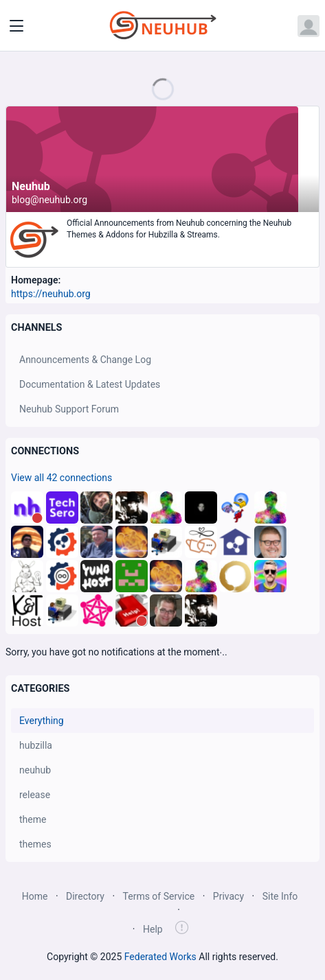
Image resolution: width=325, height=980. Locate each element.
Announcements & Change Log (85, 360)
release (35, 795)
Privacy (228, 896)
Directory (85, 896)
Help (153, 929)
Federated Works (160, 957)
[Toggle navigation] (16, 26)
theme (33, 819)
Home (35, 896)
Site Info (280, 896)
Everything (42, 721)
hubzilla (36, 745)
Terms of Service (159, 896)
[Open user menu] (309, 26)
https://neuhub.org (51, 294)
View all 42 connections (61, 478)
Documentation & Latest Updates (90, 384)
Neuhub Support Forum (69, 409)
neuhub (35, 770)
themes (35, 844)
